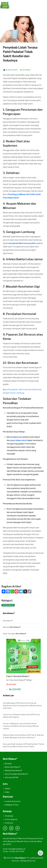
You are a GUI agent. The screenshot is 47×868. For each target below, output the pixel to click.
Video (6, 792)
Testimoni (8, 823)
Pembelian (8, 816)
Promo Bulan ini (10, 819)
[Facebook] (5, 828)
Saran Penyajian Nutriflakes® (15, 774)
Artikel (7, 789)
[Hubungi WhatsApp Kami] (40, 853)
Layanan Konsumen (12, 801)
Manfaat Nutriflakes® (12, 770)
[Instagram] (11, 828)
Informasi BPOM (10, 777)
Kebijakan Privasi (11, 805)
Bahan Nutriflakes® (12, 767)
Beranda (7, 764)
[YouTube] (18, 828)
